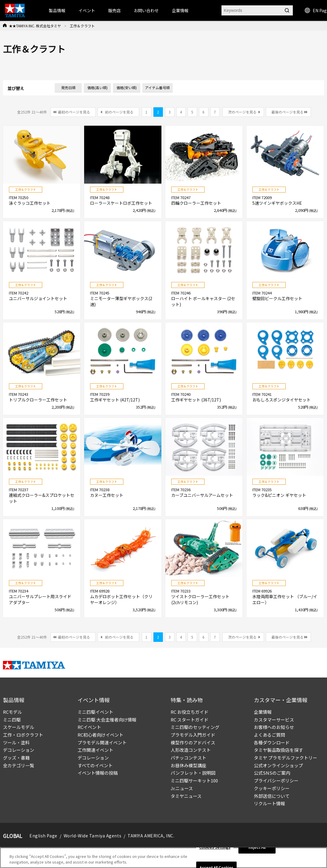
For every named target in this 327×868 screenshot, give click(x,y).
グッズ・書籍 (16, 758)
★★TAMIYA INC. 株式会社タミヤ (35, 26)
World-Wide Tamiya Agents (92, 836)
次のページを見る (242, 112)
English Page (43, 836)
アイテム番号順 (157, 88)
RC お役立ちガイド (190, 712)
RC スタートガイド (190, 720)
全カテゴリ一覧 (19, 765)
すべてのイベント (95, 765)
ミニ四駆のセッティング (195, 727)
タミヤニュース (186, 796)
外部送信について (272, 796)
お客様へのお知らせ (274, 727)
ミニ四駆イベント (95, 712)
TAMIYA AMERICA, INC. (151, 836)
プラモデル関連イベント (102, 742)
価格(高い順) (98, 88)
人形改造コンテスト (191, 750)
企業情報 (263, 712)
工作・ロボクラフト (23, 735)
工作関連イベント (95, 750)
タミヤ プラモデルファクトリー (286, 758)
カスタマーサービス (274, 720)
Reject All (257, 849)
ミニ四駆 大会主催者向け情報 (107, 720)
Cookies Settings (215, 849)
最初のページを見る (74, 112)
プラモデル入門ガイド (193, 735)
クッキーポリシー (272, 788)
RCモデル (12, 712)
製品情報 (57, 10)
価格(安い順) (127, 88)
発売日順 (68, 88)
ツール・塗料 (16, 742)
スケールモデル (19, 727)
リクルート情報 (269, 803)
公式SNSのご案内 (272, 773)
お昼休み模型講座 (188, 765)
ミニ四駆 (12, 720)
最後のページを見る (287, 112)
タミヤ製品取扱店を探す (278, 750)
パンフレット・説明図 (193, 773)
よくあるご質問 (269, 735)
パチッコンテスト (188, 758)
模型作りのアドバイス (193, 742)
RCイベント (89, 727)
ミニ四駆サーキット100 (194, 780)
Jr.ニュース (182, 788)
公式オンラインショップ (278, 765)
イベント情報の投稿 (98, 773)
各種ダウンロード (272, 742)
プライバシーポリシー (276, 780)
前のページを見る (119, 112)
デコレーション (19, 750)
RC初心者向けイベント (100, 735)
